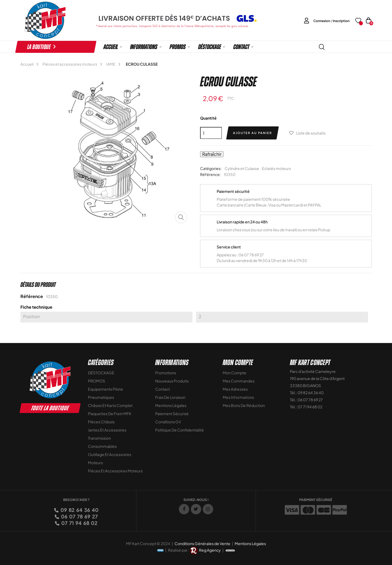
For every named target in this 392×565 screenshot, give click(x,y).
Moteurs (95, 463)
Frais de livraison (170, 397)
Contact (163, 389)
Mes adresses (235, 389)
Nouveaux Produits (172, 381)
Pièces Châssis (101, 422)
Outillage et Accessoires (110, 454)
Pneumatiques (101, 397)
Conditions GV (168, 422)
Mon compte (235, 373)
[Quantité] (211, 133)
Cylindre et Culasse (242, 168)
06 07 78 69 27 (79, 516)
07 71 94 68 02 (79, 523)
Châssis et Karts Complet (110, 405)
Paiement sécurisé (172, 414)
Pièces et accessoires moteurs (115, 471)
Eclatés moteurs (276, 168)
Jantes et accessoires (107, 430)
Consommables (102, 446)
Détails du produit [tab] (38, 285)
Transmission (99, 438)
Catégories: (211, 168)
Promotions (166, 373)
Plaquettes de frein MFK (110, 414)
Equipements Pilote (105, 389)
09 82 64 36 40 (79, 510)
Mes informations (238, 397)
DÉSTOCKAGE (101, 373)
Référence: (210, 174)
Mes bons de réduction (244, 405)
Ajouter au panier (252, 133)
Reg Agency (210, 550)
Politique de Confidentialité (180, 430)
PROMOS (97, 381)
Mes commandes (239, 381)
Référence (32, 296)
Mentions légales (171, 405)
